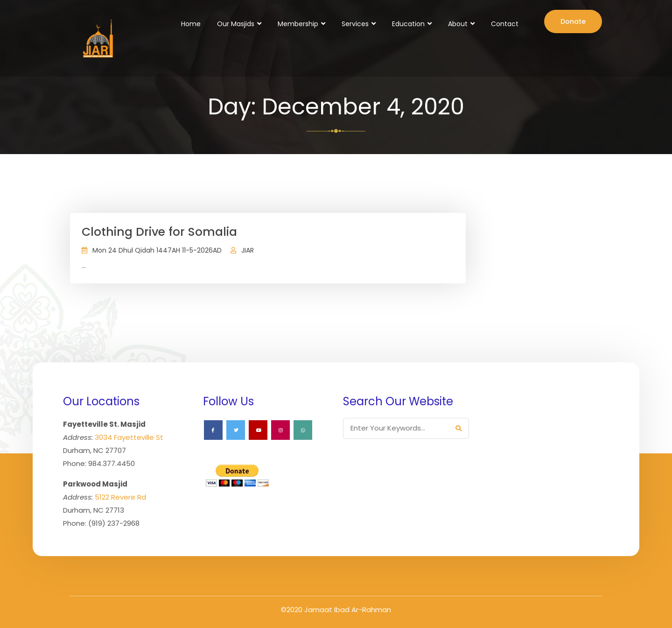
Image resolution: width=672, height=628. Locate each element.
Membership (298, 24)
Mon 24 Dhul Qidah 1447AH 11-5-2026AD (157, 250)
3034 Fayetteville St (129, 437)
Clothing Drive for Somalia (159, 232)
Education (408, 24)
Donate (573, 21)
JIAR (248, 250)
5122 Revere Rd (120, 497)
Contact (505, 24)
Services (355, 24)
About (458, 24)
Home (191, 24)
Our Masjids (236, 24)
